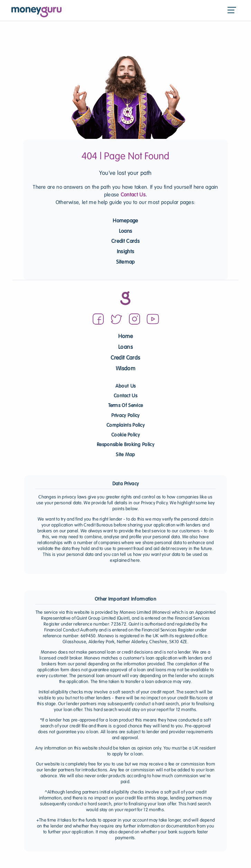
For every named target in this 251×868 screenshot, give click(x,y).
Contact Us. (134, 195)
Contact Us (125, 396)
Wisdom (125, 369)
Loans (126, 231)
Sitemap (125, 262)
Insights (126, 252)
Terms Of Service (126, 406)
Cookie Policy (125, 435)
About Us (125, 386)
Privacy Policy (125, 416)
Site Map (125, 455)
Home (125, 337)
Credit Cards (125, 241)
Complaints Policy (125, 426)
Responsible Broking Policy (125, 445)
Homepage (125, 221)
